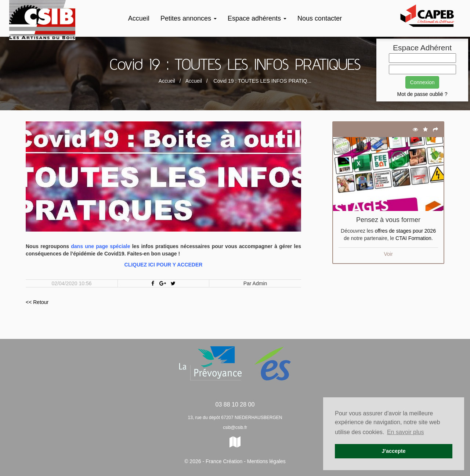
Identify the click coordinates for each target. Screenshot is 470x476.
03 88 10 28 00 (235, 405)
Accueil (139, 18)
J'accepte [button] (393, 451)
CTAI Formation (413, 238)
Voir (388, 254)
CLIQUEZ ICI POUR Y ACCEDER (164, 265)
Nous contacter (320, 18)
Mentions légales (266, 461)
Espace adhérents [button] (257, 18)
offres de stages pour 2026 (405, 231)
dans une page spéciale (100, 246)
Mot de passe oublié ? (422, 94)
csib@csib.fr (235, 427)
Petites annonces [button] (189, 18)
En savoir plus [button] (406, 432)
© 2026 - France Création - (216, 461)
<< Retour (37, 302)
